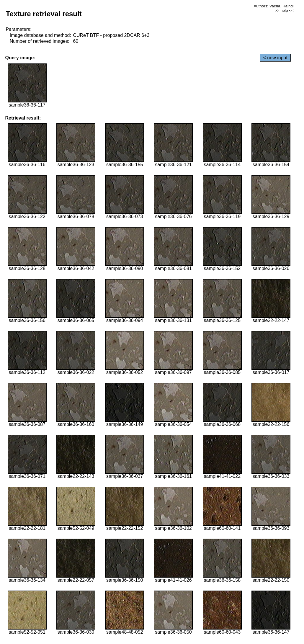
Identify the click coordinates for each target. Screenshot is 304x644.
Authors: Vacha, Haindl (273, 6)
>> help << (284, 10)
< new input (275, 58)
